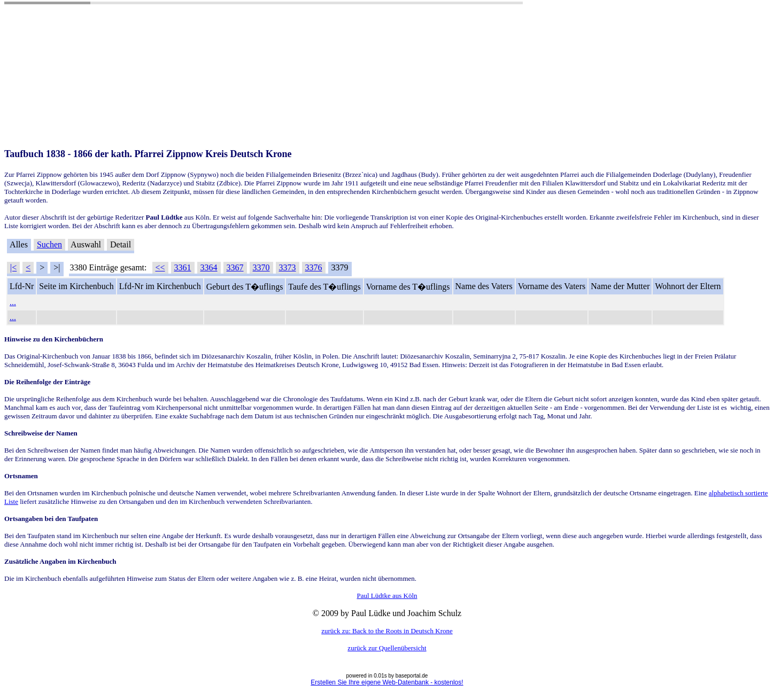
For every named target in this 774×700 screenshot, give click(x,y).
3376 (314, 267)
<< (160, 267)
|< (13, 267)
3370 (261, 267)
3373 (288, 267)
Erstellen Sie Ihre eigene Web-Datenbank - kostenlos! (387, 682)
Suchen (49, 244)
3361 (183, 267)
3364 (209, 267)
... (13, 302)
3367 (235, 267)
